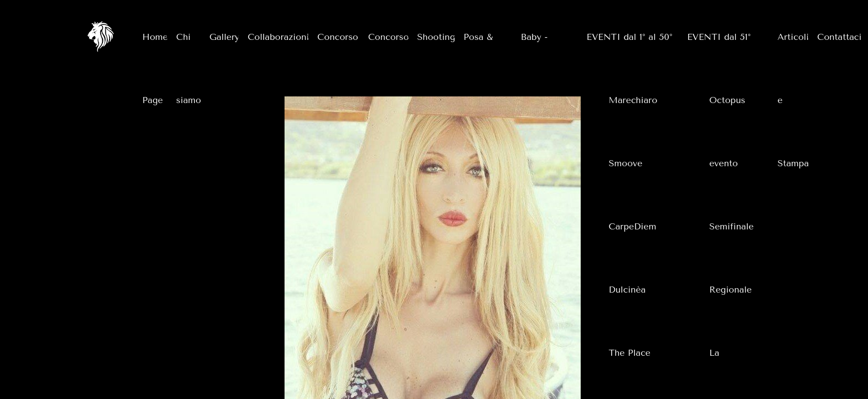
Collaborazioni (278, 37)
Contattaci (839, 37)
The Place (630, 353)
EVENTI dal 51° (719, 37)
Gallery (224, 37)
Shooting (436, 37)
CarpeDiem (633, 226)
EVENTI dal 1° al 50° (630, 37)
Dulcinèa (627, 290)
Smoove (626, 163)
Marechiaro (633, 100)
